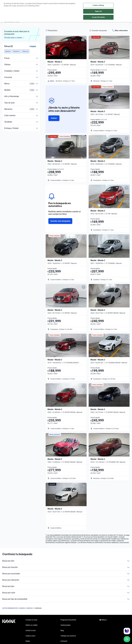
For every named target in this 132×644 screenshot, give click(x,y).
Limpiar (33, 46)
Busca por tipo (66, 586)
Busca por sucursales (66, 574)
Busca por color (66, 593)
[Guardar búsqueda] (98, 31)
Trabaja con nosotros (68, 636)
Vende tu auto (55, 5)
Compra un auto (39, 5)
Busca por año (66, 561)
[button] (8, 51)
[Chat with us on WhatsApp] (127, 639)
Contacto (64, 641)
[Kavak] (9, 5)
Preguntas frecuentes (68, 620)
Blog (62, 630)
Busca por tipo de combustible (66, 599)
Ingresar (127, 5)
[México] (95, 5)
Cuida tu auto (70, 5)
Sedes (28, 641)
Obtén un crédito (22, 5)
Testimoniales (65, 625)
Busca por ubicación (66, 580)
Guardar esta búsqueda (60, 221)
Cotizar (54, 118)
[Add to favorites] (84, 39)
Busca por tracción (66, 567)
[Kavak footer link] (9, 631)
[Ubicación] (106, 5)
